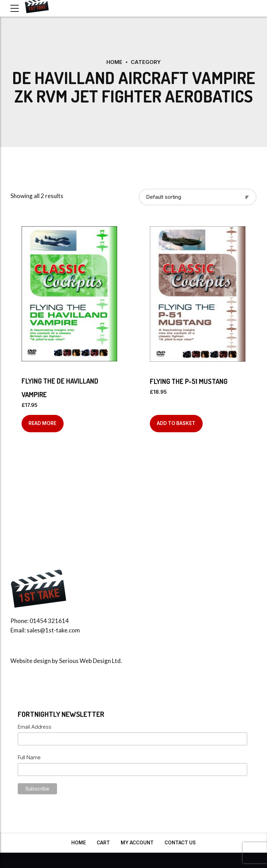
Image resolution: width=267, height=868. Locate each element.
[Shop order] (198, 197)
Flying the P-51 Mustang (189, 381)
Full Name (29, 757)
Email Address (35, 726)
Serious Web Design (85, 660)
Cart (103, 842)
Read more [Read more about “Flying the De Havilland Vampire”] (42, 423)
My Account (137, 842)
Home (114, 62)
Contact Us (180, 842)
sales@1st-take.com (53, 630)
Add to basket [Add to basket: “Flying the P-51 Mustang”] (176, 423)
